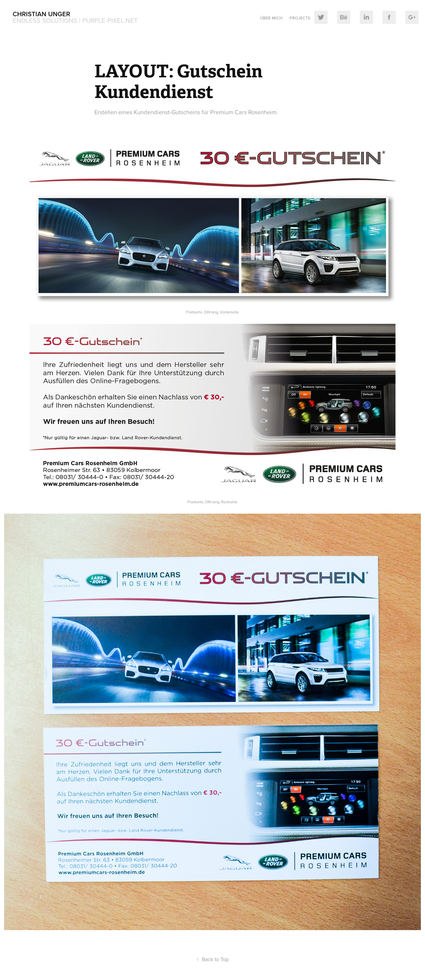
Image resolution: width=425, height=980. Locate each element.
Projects (300, 18)
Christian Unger (41, 14)
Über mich (271, 18)
